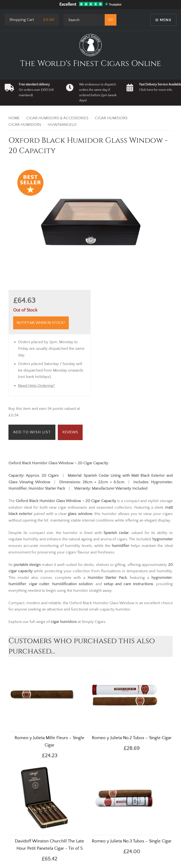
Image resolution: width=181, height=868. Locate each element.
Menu (166, 20)
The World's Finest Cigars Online (90, 64)
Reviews (70, 432)
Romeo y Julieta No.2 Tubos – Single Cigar (132, 738)
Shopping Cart (22, 20)
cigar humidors (64, 622)
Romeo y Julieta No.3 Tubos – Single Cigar (132, 841)
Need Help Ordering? (36, 386)
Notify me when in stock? (41, 323)
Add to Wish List (32, 432)
